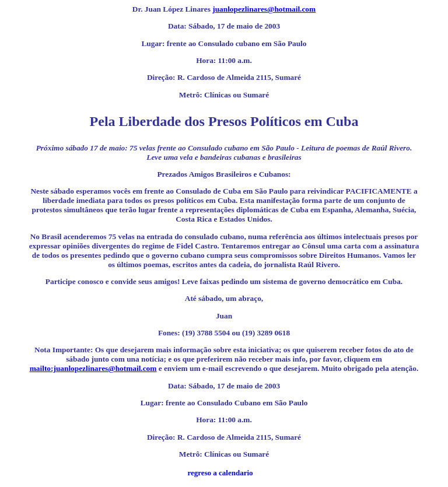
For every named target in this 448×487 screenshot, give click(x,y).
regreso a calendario (220, 473)
